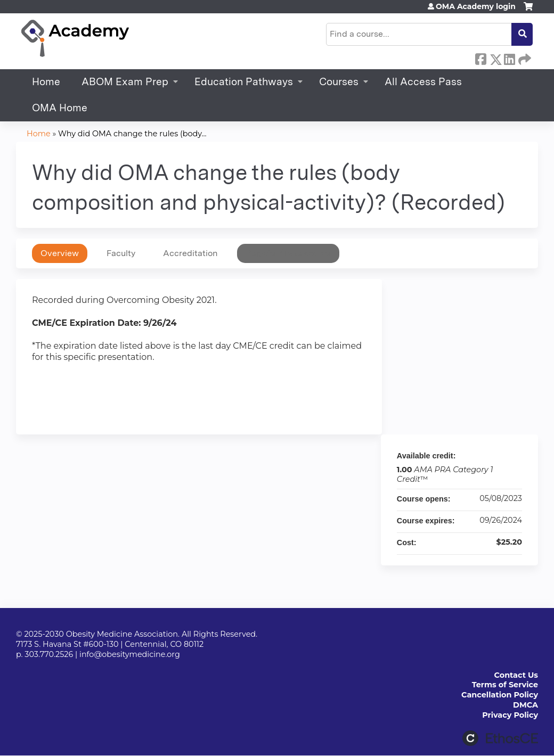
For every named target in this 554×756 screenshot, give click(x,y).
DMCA (526, 705)
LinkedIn (509, 57)
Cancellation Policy (500, 695)
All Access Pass (423, 82)
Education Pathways (244, 82)
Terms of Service (505, 685)
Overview (60, 253)
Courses (339, 82)
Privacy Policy (510, 715)
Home (46, 82)
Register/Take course (288, 253)
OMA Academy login (476, 6)
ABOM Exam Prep (125, 82)
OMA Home (60, 108)
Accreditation (190, 253)
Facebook (480, 57)
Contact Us (516, 675)
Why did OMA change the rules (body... (132, 134)
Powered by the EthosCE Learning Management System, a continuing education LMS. (500, 738)
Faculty (121, 253)
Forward (524, 57)
